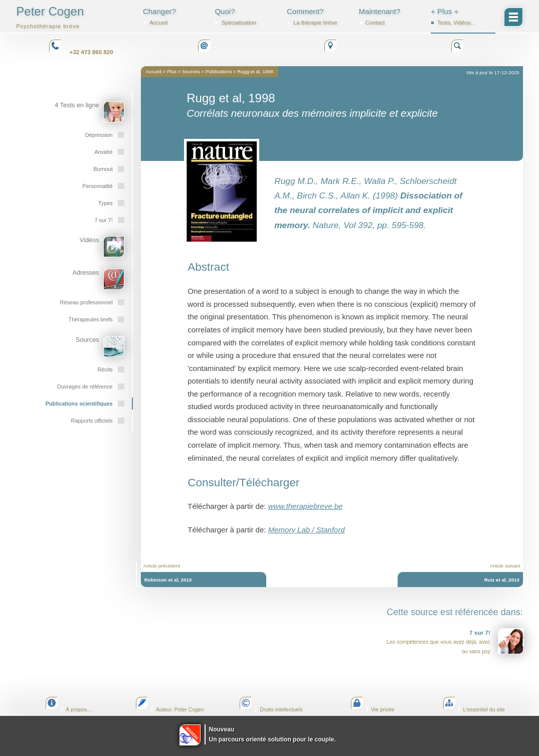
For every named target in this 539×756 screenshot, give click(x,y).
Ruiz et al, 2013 (502, 580)
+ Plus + (463, 17)
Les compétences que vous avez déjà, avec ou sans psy (455, 641)
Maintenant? (391, 17)
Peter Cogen (50, 17)
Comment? (319, 17)
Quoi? (247, 17)
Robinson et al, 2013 (168, 580)
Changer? (175, 17)
